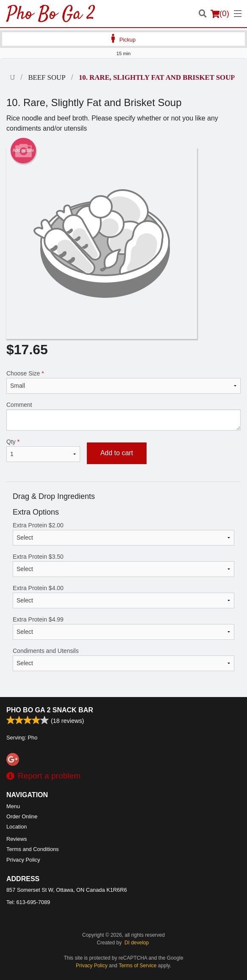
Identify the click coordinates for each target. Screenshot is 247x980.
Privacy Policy (23, 860)
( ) (220, 14)
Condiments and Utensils (123, 659)
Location (17, 827)
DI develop (137, 943)
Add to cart (117, 453)
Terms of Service (137, 966)
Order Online (22, 816)
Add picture (24, 151)
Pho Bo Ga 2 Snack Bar (50, 710)
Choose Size (123, 382)
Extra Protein (123, 534)
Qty (43, 450)
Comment (123, 416)
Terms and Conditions (33, 849)
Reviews (17, 839)
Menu (13, 806)
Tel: (28, 902)
